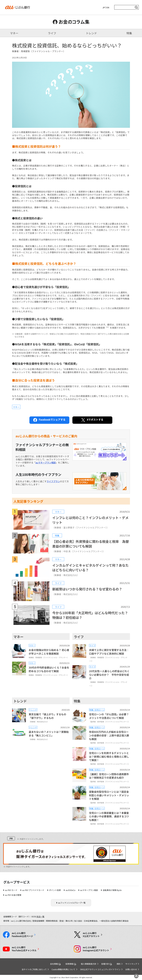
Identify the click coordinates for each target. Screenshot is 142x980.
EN (108, 7)
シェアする (49, 420)
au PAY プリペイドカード (33, 890)
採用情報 (71, 964)
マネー (14, 33)
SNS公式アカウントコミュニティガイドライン (100, 969)
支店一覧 (40, 917)
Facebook (22, 935)
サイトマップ (131, 964)
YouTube (24, 949)
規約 (119, 964)
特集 (129, 33)
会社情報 (55, 964)
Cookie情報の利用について (63, 969)
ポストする (92, 420)
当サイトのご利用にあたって (34, 969)
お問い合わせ (131, 969)
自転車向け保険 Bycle (112, 890)
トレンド (91, 33)
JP (104, 7)
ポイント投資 (55, 890)
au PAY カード (11, 890)
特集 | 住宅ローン (97, 710)
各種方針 (106, 964)
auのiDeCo (70, 890)
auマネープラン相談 (46, 462)
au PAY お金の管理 (13, 895)
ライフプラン (53, 481)
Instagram (96, 949)
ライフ (52, 33)
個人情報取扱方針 (89, 964)
